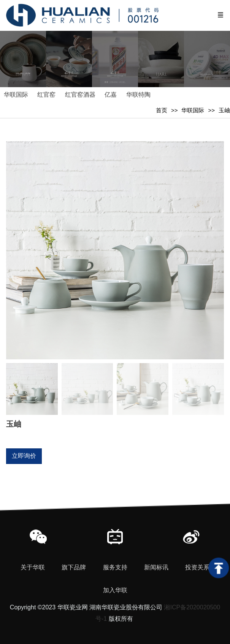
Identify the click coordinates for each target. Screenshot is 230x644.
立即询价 (24, 456)
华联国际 (193, 110)
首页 (162, 110)
